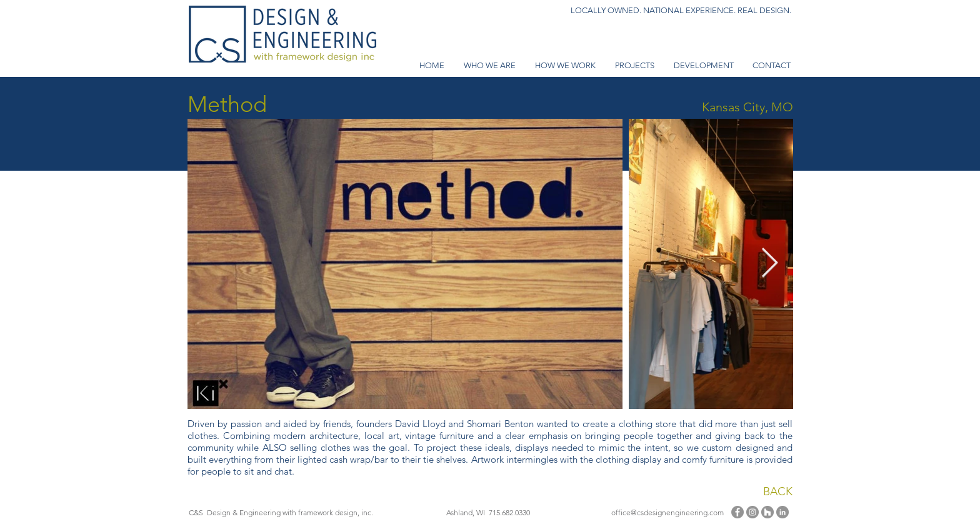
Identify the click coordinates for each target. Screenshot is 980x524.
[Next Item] (769, 264)
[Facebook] (737, 512)
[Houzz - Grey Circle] (767, 512)
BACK (778, 491)
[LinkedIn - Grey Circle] (782, 512)
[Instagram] (752, 512)
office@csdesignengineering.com (667, 512)
